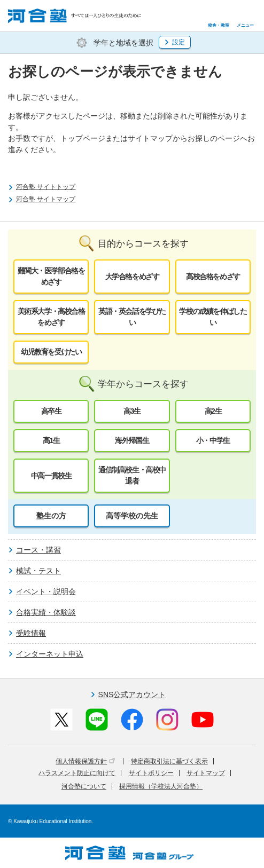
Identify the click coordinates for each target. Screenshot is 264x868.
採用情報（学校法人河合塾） (161, 786)
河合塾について (84, 786)
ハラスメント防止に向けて (77, 773)
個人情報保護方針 (85, 761)
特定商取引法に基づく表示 (169, 761)
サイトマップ (206, 773)
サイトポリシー (151, 773)
